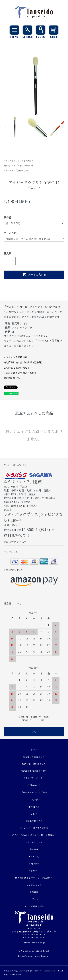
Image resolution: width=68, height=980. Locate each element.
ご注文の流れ (34, 800)
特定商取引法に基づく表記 (34, 771)
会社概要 (34, 850)
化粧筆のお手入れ (34, 821)
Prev (6, 127)
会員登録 (34, 892)
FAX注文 (34, 857)
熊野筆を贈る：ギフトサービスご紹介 (34, 878)
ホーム (34, 750)
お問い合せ (34, 864)
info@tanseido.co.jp (34, 943)
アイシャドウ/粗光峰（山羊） (17, 171)
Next (62, 127)
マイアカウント (34, 885)
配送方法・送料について (34, 764)
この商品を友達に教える (17, 368)
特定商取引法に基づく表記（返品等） (24, 362)
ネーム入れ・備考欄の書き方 (34, 828)
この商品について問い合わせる (20, 373)
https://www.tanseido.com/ (34, 956)
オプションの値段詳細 (15, 357)
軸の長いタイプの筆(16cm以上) (18, 166)
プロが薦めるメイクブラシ (34, 793)
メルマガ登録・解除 (34, 907)
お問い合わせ (34, 785)
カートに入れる (34, 274)
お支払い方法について (34, 757)
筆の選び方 (34, 807)
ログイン (34, 899)
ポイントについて (34, 842)
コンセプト (34, 871)
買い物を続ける (12, 378)
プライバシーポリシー (34, 778)
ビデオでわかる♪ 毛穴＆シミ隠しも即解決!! (34, 835)
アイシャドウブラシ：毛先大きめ (19, 161)
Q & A (34, 814)
